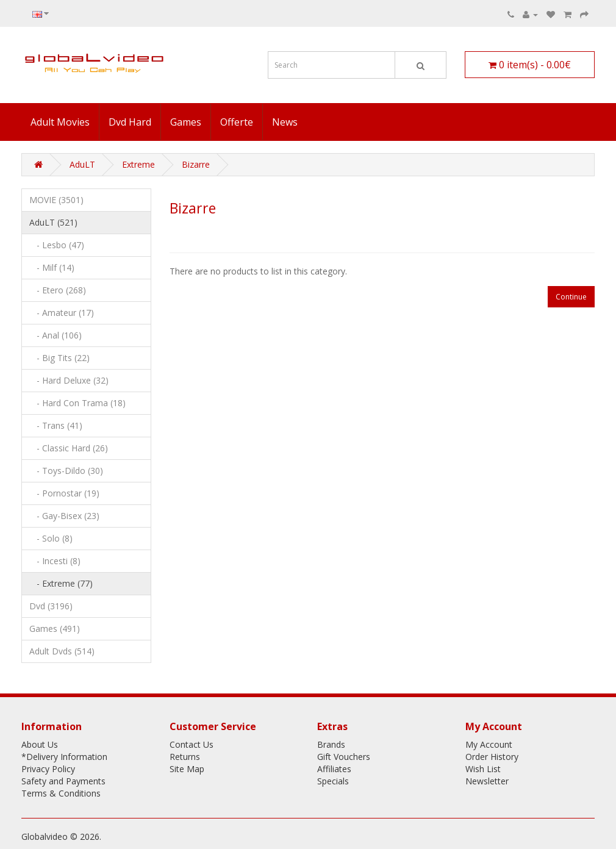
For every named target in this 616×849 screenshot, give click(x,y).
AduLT (82, 164)
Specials (333, 781)
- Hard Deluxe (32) (69, 380)
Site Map (187, 769)
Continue (571, 297)
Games (186, 122)
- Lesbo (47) (57, 245)
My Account (489, 744)
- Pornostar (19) (64, 493)
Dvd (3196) (51, 606)
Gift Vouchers (344, 757)
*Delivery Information (64, 757)
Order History (492, 757)
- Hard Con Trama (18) (77, 403)
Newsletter (487, 781)
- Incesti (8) (55, 561)
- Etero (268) (58, 290)
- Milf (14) (52, 267)
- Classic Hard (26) (69, 448)
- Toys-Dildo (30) (66, 471)
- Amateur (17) (62, 313)
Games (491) (55, 629)
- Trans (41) (56, 425)
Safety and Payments (63, 781)
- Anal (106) (56, 335)
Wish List (483, 769)
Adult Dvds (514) (62, 651)
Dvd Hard (130, 122)
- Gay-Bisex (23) (64, 516)
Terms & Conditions (61, 793)
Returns (185, 757)
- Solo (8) (51, 538)
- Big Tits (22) (59, 358)
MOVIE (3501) (56, 200)
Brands (331, 744)
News (285, 122)
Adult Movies (60, 122)
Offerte (237, 122)
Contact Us (192, 744)
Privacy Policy (48, 769)
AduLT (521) (53, 222)
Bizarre (196, 164)
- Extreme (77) (61, 583)
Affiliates (334, 769)
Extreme (138, 164)
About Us (40, 744)
